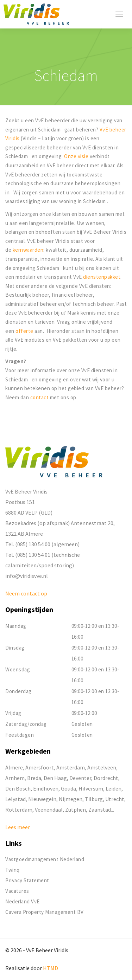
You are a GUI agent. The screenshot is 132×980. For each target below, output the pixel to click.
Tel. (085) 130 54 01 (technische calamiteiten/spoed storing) (43, 560)
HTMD (51, 968)
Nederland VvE (23, 901)
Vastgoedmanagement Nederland (45, 859)
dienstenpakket (102, 277)
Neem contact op (26, 593)
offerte (25, 331)
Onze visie (76, 156)
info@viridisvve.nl (27, 576)
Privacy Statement (27, 880)
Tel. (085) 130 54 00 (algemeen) (42, 544)
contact (40, 397)
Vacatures (17, 891)
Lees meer (18, 827)
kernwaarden (28, 250)
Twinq (12, 870)
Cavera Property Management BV (45, 912)
